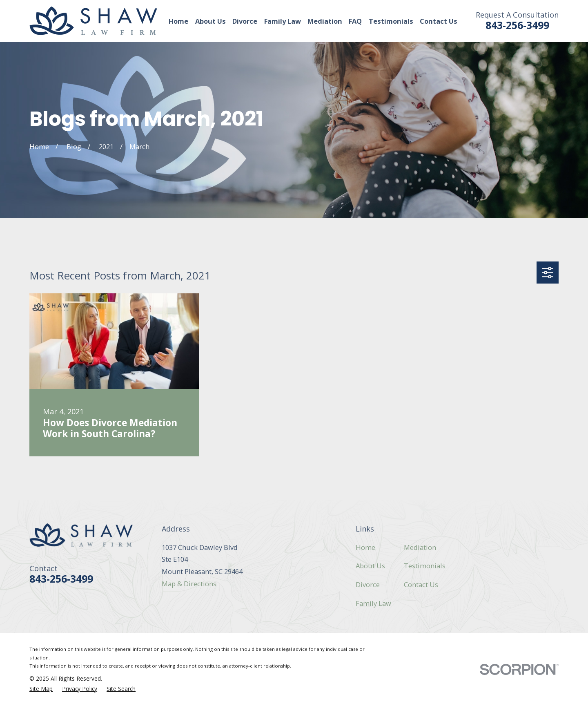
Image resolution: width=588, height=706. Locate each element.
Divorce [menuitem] (245, 21)
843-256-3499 (517, 25)
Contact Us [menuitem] (439, 21)
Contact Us (421, 584)
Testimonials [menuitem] (391, 21)
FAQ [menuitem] (355, 21)
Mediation (420, 547)
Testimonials (425, 566)
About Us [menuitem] (210, 21)
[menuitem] (41, 689)
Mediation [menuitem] (325, 21)
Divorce (368, 584)
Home (365, 547)
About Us (370, 566)
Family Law (373, 603)
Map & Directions (189, 584)
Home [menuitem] (178, 21)
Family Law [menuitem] (283, 21)
